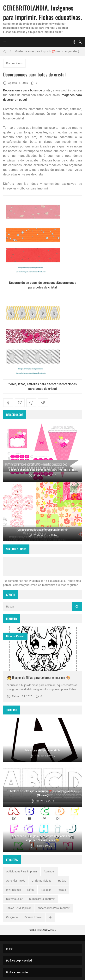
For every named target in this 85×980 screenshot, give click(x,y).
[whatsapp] (31, 403)
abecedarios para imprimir (54, 908)
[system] (74, 42)
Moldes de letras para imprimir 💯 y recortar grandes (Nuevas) (48, 51)
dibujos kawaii (15, 636)
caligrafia (12, 917)
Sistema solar (14, 899)
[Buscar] (80, 42)
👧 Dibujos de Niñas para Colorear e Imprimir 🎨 (39, 677)
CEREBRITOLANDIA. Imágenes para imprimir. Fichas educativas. (42, 12)
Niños (31, 890)
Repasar (46, 890)
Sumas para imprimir (42, 899)
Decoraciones (14, 63)
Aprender (49, 871)
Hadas (62, 881)
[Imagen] (42, 649)
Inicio (9, 949)
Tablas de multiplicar (19, 908)
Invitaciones (13, 890)
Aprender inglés (16, 881)
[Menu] (5, 42)
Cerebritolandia (40, 930)
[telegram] (43, 403)
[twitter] (20, 403)
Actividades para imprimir (22, 871)
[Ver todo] (50, 917)
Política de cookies (17, 972)
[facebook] (8, 403)
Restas (62, 890)
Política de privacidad (19, 961)
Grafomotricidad (42, 881)
